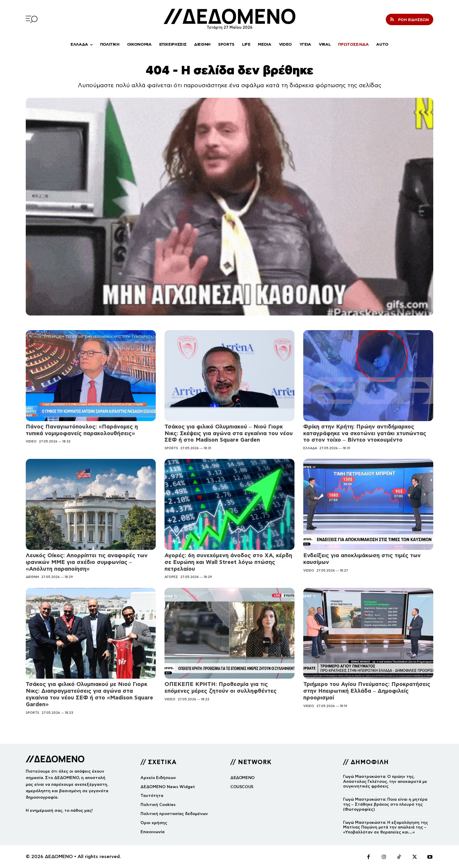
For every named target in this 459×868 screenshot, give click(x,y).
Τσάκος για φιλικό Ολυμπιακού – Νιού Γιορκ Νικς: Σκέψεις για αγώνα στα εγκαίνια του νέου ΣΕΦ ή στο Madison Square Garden (229, 433)
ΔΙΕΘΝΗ (32, 577)
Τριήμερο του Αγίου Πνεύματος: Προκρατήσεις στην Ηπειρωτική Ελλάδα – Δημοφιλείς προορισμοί (367, 691)
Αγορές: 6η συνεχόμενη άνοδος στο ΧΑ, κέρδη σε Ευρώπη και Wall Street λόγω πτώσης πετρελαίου (228, 562)
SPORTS (171, 448)
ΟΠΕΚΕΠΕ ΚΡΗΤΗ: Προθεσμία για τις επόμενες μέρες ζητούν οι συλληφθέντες (221, 687)
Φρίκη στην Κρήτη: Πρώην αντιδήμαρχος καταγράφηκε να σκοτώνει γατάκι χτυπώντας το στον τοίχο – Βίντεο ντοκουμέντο (365, 433)
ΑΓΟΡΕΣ (171, 577)
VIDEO (31, 441)
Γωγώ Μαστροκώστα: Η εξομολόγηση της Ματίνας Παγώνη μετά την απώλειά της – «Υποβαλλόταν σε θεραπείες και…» (386, 827)
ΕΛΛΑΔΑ (310, 448)
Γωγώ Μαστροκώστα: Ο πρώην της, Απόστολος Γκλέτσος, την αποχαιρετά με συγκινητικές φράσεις (385, 782)
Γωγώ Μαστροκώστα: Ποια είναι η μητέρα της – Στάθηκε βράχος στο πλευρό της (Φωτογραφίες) (385, 804)
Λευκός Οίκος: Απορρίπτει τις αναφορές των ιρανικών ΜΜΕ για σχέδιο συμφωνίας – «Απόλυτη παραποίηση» (87, 562)
